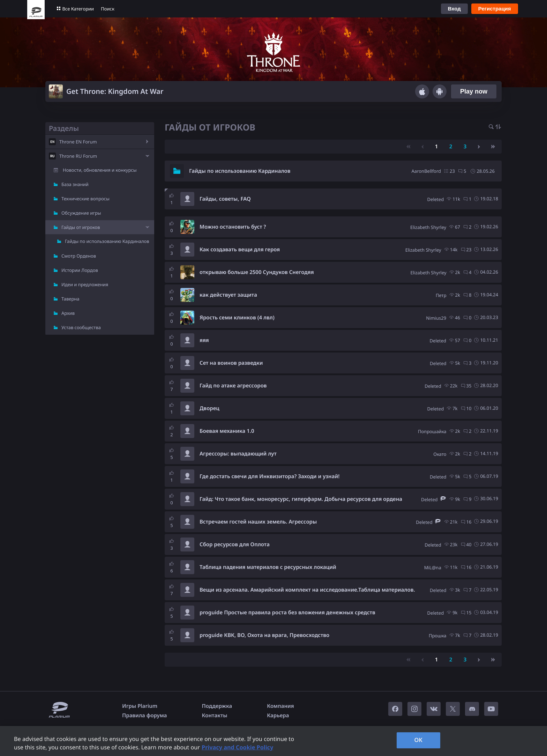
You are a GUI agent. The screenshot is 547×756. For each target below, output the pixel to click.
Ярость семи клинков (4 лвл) (237, 318)
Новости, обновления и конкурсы (100, 170)
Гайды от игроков (81, 227)
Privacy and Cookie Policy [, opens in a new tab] (237, 747)
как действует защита (228, 295)
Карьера (278, 716)
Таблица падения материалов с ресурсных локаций (268, 567)
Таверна (70, 299)
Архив (68, 313)
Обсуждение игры (81, 213)
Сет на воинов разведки (231, 363)
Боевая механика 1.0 (227, 431)
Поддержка (217, 706)
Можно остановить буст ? (233, 227)
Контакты (215, 716)
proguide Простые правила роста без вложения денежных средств (287, 613)
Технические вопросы (85, 199)
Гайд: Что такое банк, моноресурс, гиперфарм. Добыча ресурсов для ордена (301, 499)
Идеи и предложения (85, 284)
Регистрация (495, 9)
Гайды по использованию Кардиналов (107, 241)
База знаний (75, 184)
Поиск (108, 9)
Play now (474, 91)
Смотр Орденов (79, 256)
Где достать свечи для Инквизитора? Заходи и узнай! (269, 476)
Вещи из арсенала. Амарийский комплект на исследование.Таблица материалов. (307, 590)
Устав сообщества (81, 327)
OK (418, 740)
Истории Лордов (80, 270)
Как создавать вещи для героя (240, 250)
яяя (204, 340)
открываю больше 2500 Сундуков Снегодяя (257, 272)
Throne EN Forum (78, 142)
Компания (280, 706)
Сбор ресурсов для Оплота (235, 544)
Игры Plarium (140, 706)
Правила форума (145, 716)
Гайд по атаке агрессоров (233, 386)
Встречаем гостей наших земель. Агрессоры (258, 522)
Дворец (209, 408)
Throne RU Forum (78, 156)
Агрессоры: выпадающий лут (238, 454)
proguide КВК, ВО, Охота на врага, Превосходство (264, 635)
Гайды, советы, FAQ (225, 199)
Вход (454, 9)
